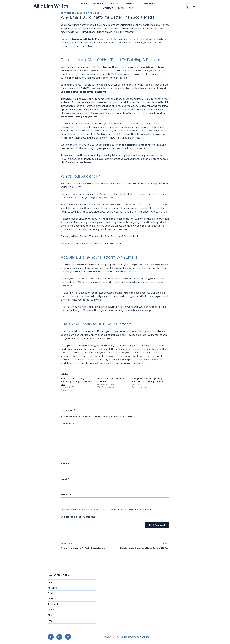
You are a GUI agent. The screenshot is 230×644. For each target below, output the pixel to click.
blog (98, 155)
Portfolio (130, 4)
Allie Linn (96, 13)
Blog (121, 8)
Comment (67, 424)
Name (65, 464)
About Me (98, 4)
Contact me (78, 360)
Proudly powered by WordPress (135, 637)
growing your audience (94, 25)
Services (114, 4)
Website (66, 494)
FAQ (131, 8)
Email (65, 479)
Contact (108, 8)
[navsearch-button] (187, 6)
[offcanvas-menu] (193, 6)
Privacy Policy (111, 637)
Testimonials (149, 4)
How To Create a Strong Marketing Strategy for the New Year (76, 381)
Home (83, 4)
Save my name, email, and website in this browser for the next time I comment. (108, 510)
